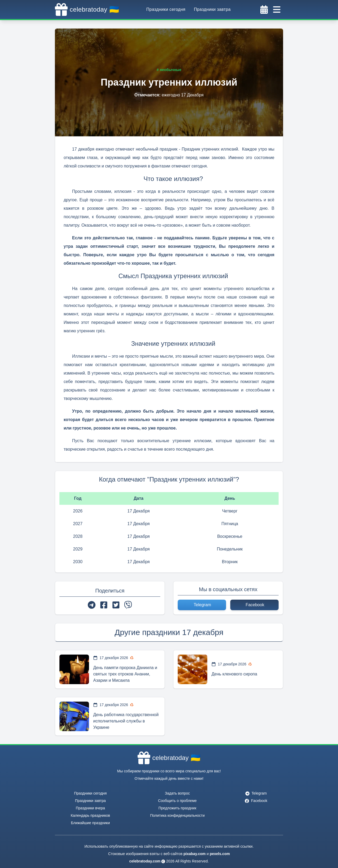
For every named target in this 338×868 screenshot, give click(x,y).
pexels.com (220, 854)
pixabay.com (195, 854)
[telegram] (92, 605)
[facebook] (104, 605)
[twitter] (116, 605)
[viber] (128, 605)
